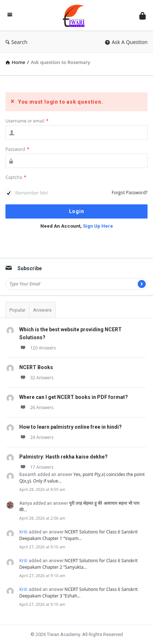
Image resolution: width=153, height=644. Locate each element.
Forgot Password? (130, 193)
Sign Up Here (98, 226)
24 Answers (36, 437)
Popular (17, 310)
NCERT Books (36, 367)
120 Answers (38, 348)
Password (17, 149)
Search (16, 42)
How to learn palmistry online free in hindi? (71, 427)
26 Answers (36, 407)
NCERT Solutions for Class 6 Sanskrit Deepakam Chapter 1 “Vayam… (78, 535)
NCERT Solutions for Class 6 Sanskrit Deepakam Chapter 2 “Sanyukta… (78, 564)
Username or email (27, 121)
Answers (42, 310)
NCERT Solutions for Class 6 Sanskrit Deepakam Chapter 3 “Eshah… (78, 593)
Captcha (16, 177)
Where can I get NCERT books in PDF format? (74, 397)
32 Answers (36, 378)
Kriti (23, 532)
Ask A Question (126, 42)
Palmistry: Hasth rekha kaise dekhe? (63, 457)
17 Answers (36, 467)
